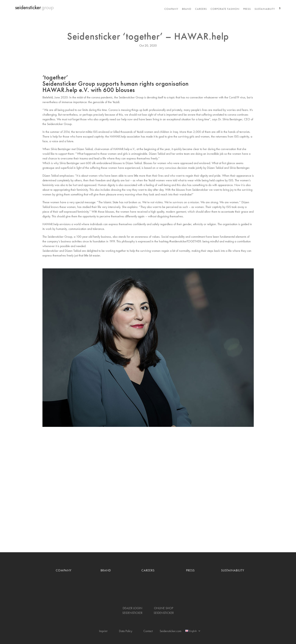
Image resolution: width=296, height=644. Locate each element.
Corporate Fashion (225, 9)
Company (171, 9)
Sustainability (265, 9)
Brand (187, 9)
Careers (201, 9)
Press (247, 9)
